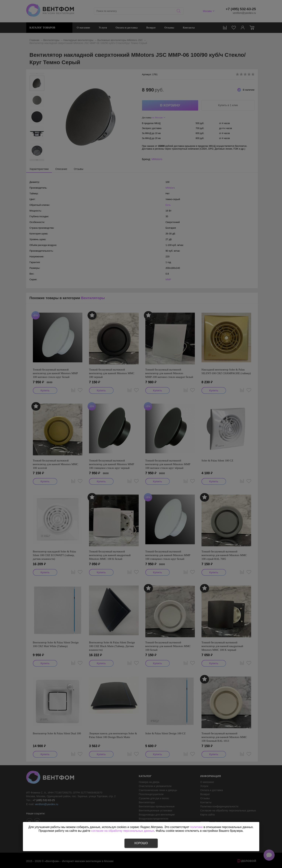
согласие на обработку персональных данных (123, 831)
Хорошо (141, 843)
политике (196, 827)
